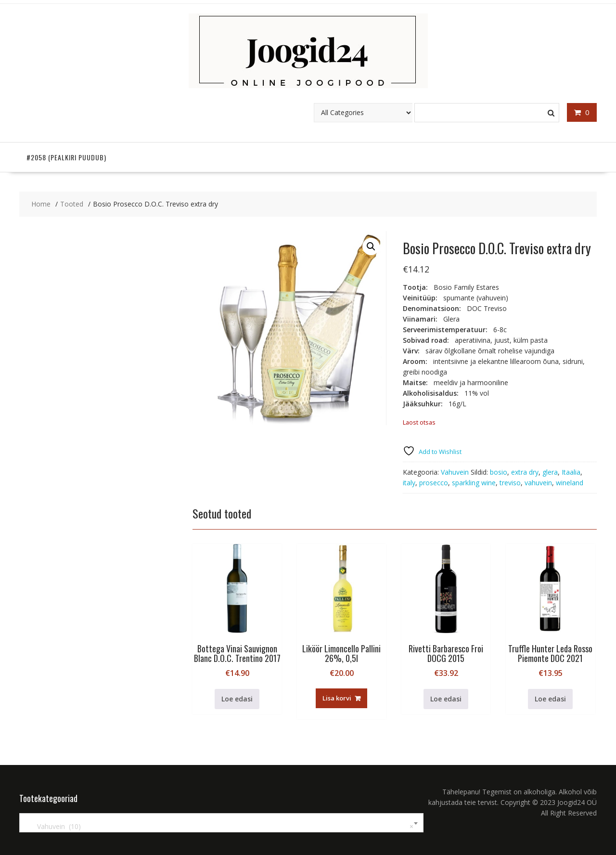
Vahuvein (455, 472)
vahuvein (538, 483)
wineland (570, 483)
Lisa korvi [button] (337, 698)
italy (409, 483)
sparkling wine (474, 483)
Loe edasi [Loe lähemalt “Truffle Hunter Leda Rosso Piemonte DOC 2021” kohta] (550, 699)
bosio (499, 472)
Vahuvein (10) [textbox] (219, 827)
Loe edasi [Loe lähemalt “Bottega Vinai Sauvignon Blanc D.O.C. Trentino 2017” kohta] (237, 699)
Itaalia (571, 472)
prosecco (434, 483)
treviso (510, 483)
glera (550, 472)
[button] (371, 246)
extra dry (525, 472)
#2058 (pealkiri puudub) (66, 157)
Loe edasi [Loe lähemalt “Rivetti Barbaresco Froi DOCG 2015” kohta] (446, 699)
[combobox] (221, 823)
